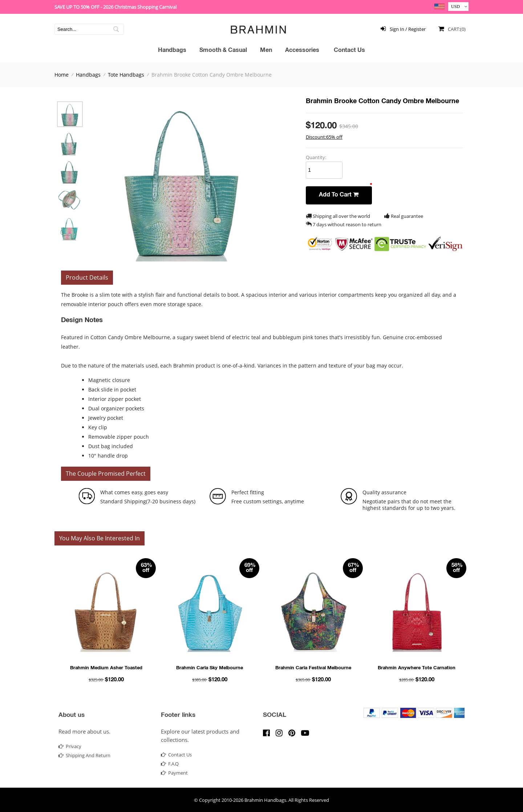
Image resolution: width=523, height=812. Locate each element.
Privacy (70, 746)
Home (62, 75)
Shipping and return (84, 755)
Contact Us (349, 51)
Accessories (302, 51)
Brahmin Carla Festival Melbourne (313, 668)
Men (266, 51)
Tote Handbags (126, 75)
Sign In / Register (402, 29)
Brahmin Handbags (265, 800)
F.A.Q (170, 764)
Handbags (172, 51)
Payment (174, 773)
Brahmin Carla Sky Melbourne (210, 668)
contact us (176, 755)
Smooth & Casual (223, 51)
